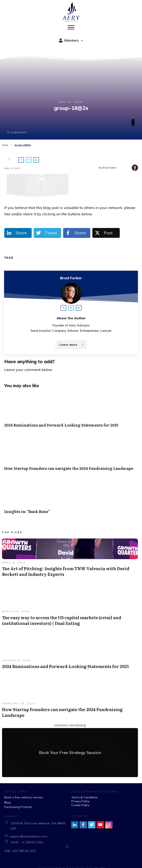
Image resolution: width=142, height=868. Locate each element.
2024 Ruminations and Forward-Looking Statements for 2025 (71, 406)
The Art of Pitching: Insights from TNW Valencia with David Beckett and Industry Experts (70, 554)
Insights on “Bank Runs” (71, 493)
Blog (7, 797)
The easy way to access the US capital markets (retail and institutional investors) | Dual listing (70, 603)
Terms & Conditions (85, 791)
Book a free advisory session (24, 791)
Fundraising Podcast (18, 801)
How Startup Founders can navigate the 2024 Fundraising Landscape (71, 449)
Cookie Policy (80, 799)
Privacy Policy (80, 795)
